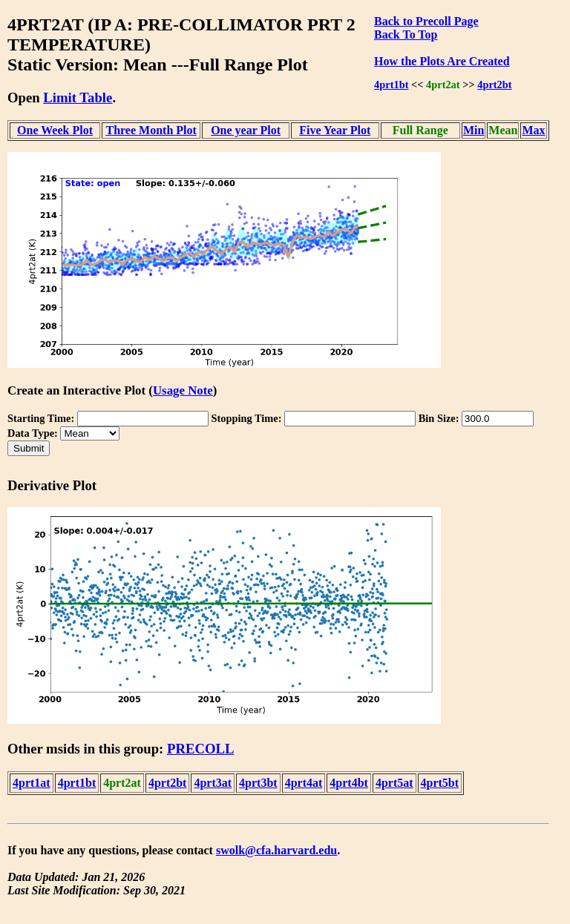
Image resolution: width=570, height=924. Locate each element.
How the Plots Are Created (442, 61)
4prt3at (213, 783)
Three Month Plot (151, 130)
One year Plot (246, 130)
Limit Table (78, 98)
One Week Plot (55, 130)
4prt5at (394, 783)
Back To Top (406, 34)
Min (474, 130)
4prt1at (32, 783)
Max (533, 130)
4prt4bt (349, 783)
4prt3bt (258, 783)
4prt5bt (440, 783)
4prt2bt (494, 85)
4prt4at (304, 783)
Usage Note (183, 390)
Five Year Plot (335, 130)
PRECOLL (200, 749)
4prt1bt (391, 85)
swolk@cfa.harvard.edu (276, 850)
